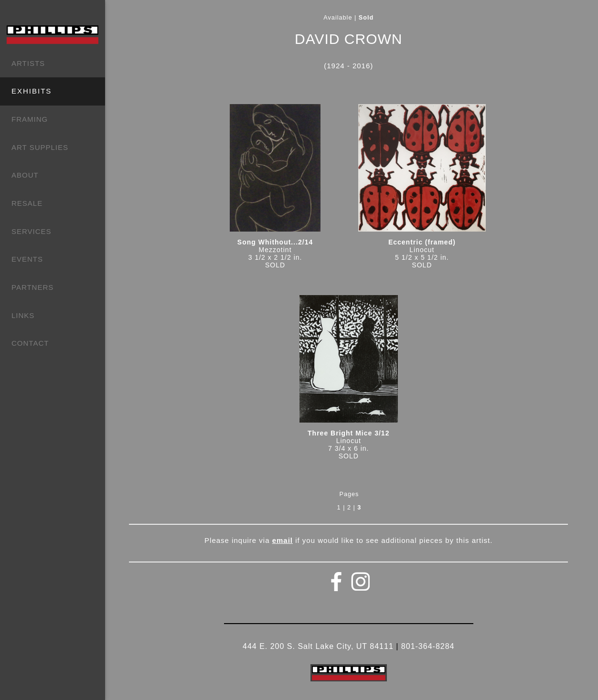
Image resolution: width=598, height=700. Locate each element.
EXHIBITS (32, 91)
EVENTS (27, 259)
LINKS (23, 315)
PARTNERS (32, 287)
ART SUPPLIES (40, 147)
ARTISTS (28, 63)
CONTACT (30, 343)
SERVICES (32, 231)
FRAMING (30, 119)
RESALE (27, 203)
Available (338, 18)
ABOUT (25, 175)
